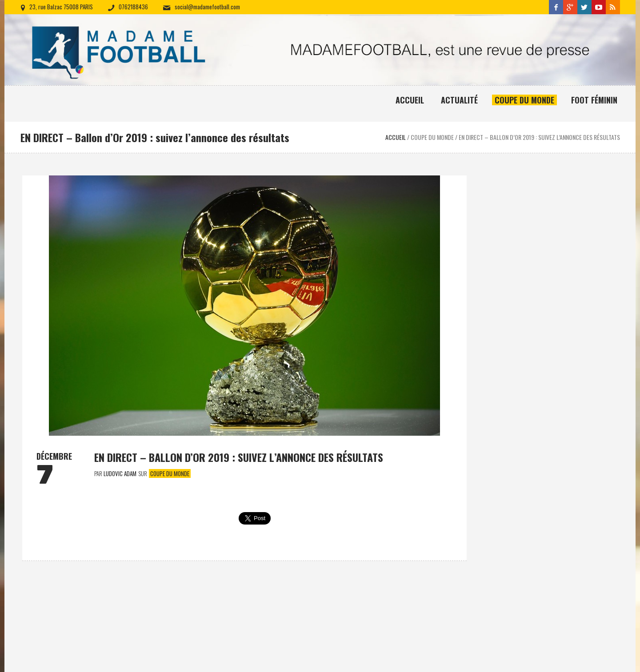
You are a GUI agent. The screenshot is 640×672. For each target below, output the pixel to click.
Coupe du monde (170, 473)
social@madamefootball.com (207, 7)
